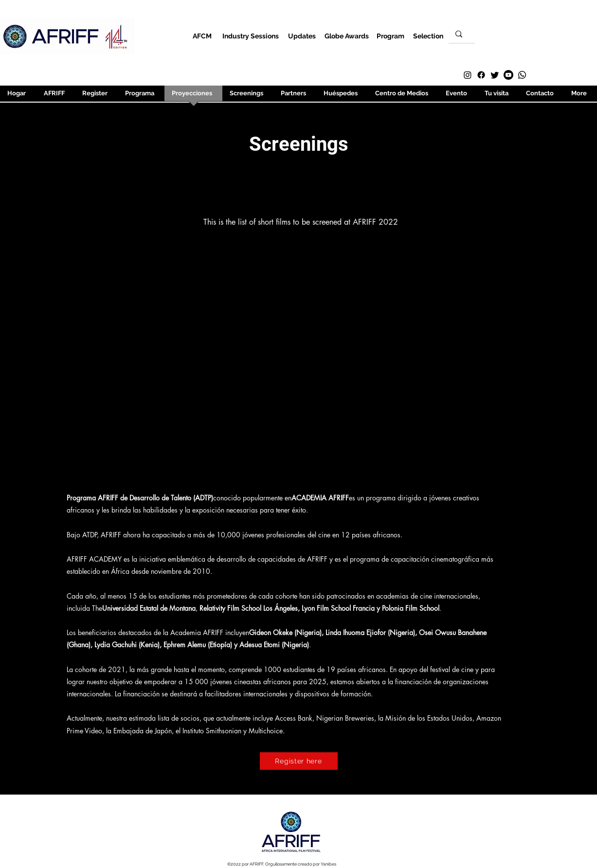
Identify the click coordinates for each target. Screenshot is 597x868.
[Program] (390, 36)
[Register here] (299, 761)
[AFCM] (202, 36)
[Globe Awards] (347, 36)
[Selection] (428, 36)
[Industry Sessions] (251, 36)
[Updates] (302, 36)
